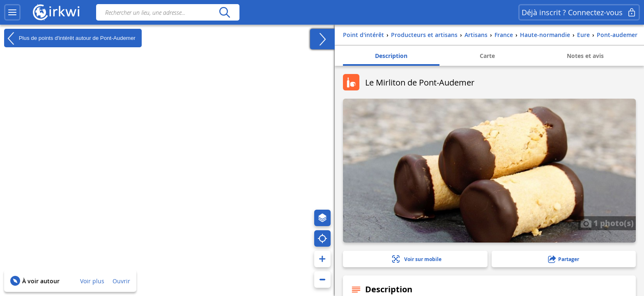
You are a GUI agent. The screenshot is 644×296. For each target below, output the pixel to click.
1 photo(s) (607, 223)
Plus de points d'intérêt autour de (70, 38)
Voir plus (92, 281)
